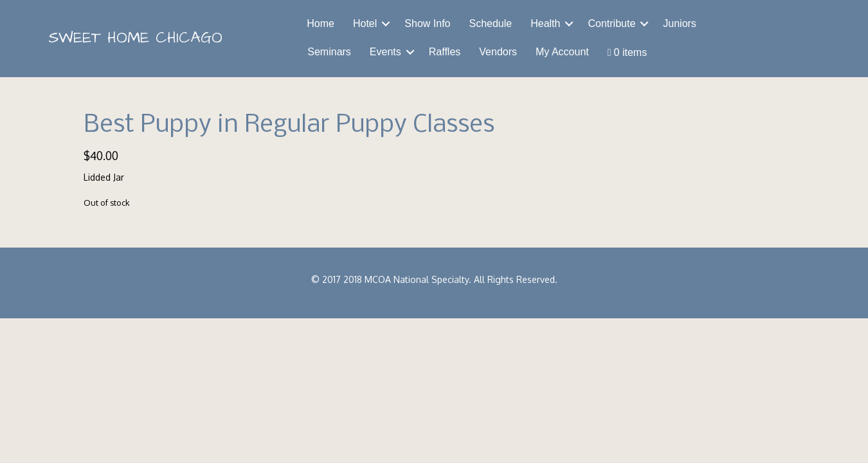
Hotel (365, 23)
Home (321, 23)
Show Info (427, 23)
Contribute (611, 23)
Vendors (498, 52)
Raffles (445, 52)
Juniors (680, 23)
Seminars (329, 52)
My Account (562, 52)
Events (385, 52)
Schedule (490, 23)
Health (545, 23)
